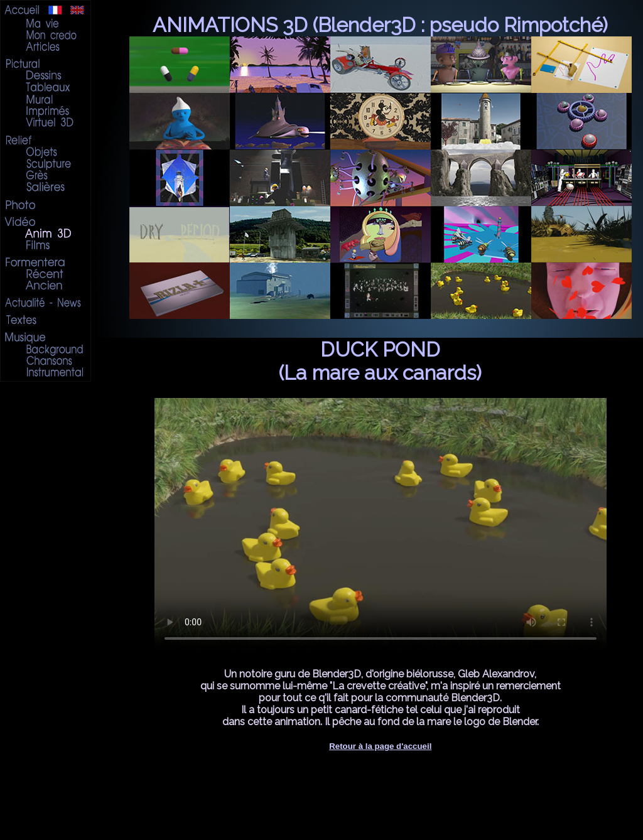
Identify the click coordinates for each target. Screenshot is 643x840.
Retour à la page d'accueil (380, 746)
